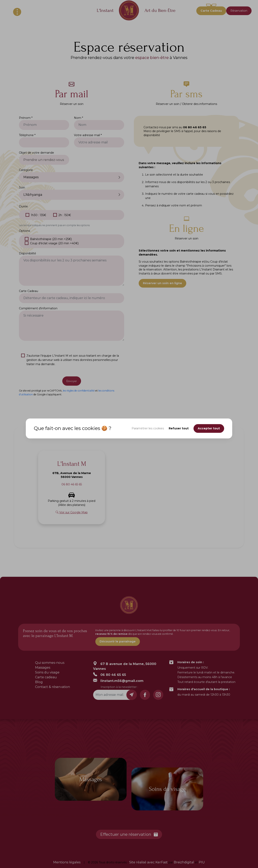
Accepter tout (209, 428)
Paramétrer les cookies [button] (148, 428)
